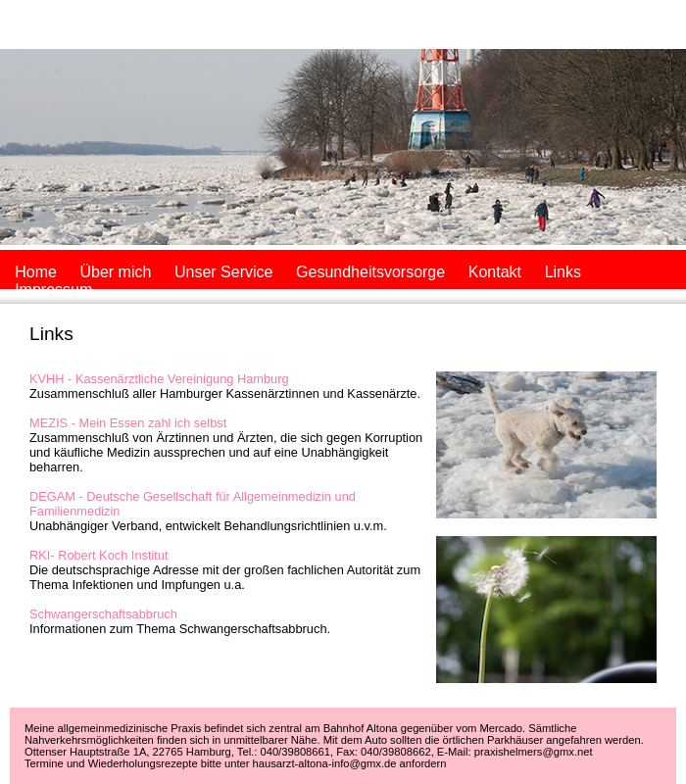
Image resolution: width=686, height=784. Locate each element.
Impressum (53, 290)
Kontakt (495, 272)
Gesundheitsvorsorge (370, 272)
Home (36, 272)
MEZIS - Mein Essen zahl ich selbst (128, 423)
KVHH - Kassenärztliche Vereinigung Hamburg (159, 379)
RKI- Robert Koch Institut (99, 555)
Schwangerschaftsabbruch (103, 614)
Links (563, 272)
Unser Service (223, 272)
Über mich (115, 272)
